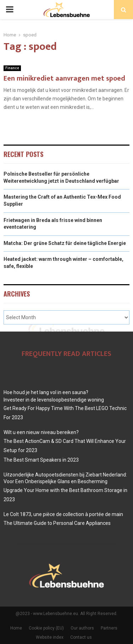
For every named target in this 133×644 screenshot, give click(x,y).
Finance (12, 68)
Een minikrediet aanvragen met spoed (64, 78)
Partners (109, 628)
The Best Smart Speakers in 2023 (41, 460)
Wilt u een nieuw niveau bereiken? (41, 432)
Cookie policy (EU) (46, 628)
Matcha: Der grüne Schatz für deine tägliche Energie (65, 243)
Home (16, 628)
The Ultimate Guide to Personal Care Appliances (57, 523)
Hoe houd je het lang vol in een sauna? (46, 392)
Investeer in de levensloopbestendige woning (54, 400)
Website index (50, 637)
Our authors (82, 628)
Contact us (81, 637)
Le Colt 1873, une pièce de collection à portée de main (63, 514)
